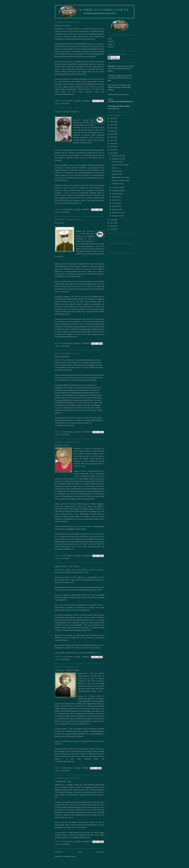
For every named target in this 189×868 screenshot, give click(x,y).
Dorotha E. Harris (63, 26)
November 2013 (117, 159)
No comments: (87, 101)
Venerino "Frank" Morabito (67, 112)
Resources (111, 47)
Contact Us (111, 44)
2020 (112, 131)
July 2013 (115, 197)
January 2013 (116, 216)
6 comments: (86, 210)
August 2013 (116, 194)
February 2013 (117, 213)
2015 (112, 147)
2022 (112, 125)
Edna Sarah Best (62, 357)
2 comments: (86, 657)
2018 (112, 137)
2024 (112, 118)
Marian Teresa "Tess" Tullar (67, 566)
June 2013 (115, 200)
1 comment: (85, 768)
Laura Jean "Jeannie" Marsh (67, 670)
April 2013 (116, 206)
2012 (112, 220)
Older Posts (101, 852)
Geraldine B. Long (63, 781)
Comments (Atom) (69, 856)
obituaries (65, 104)
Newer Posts (59, 852)
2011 (112, 223)
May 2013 (115, 203)
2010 (112, 226)
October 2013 (117, 187)
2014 (112, 150)
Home (80, 852)
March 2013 (116, 209)
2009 (112, 229)
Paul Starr (59, 223)
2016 (112, 143)
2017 (112, 140)
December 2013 (117, 156)
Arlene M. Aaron (62, 445)
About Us (111, 41)
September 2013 (117, 191)
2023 (112, 121)
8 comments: (86, 343)
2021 (112, 128)
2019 (112, 134)
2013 (112, 153)
